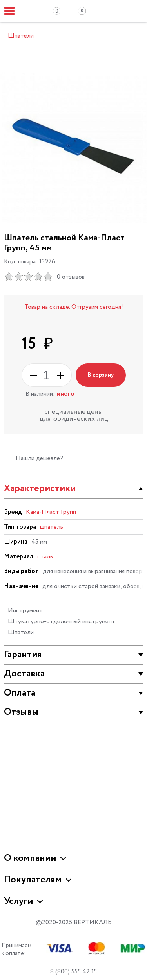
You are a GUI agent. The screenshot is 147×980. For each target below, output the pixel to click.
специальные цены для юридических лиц (74, 415)
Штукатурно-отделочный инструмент (62, 621)
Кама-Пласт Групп (51, 512)
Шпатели (21, 632)
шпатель (52, 527)
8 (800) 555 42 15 (73, 972)
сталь (45, 557)
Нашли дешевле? (39, 458)
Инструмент (25, 611)
